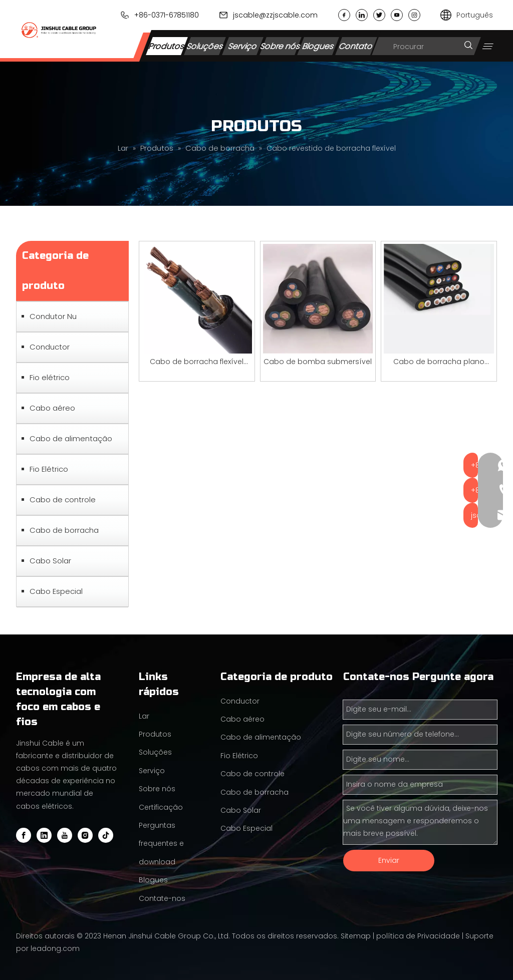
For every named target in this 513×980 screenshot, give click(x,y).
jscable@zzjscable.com (275, 15)
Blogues (318, 46)
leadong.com (55, 948)
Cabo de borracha (64, 530)
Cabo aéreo (52, 408)
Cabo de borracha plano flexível (439, 362)
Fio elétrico (50, 377)
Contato (356, 46)
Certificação (161, 807)
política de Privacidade (418, 936)
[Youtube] (65, 835)
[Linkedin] (44, 835)
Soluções (205, 46)
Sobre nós (281, 46)
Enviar (389, 860)
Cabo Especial (56, 591)
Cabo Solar (50, 561)
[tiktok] (106, 835)
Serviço (242, 46)
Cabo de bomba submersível (318, 362)
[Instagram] (85, 835)
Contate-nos (162, 898)
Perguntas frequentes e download (161, 844)
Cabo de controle (63, 500)
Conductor (50, 347)
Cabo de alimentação (71, 438)
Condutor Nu (53, 316)
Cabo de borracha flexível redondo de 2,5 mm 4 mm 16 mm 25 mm (197, 362)
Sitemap (356, 936)
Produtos (167, 46)
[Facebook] (24, 835)
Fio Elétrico (49, 469)
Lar (144, 716)
